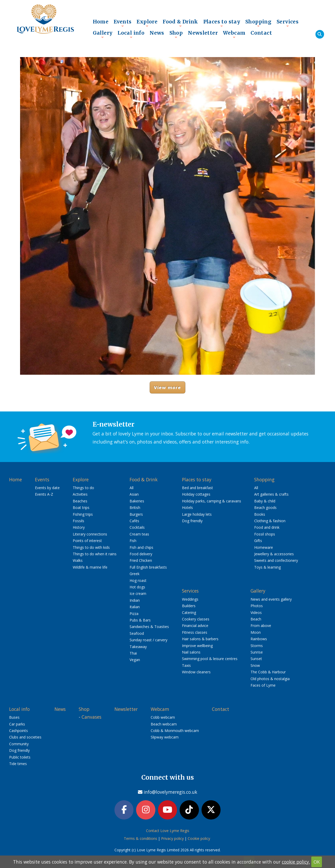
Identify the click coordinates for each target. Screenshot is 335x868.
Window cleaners (196, 672)
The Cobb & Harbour (268, 672)
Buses (14, 717)
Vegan (135, 660)
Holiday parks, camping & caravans (212, 501)
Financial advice (195, 626)
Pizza (134, 614)
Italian (135, 607)
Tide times (18, 764)
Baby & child (265, 501)
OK (317, 862)
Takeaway (138, 647)
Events (123, 23)
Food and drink (267, 527)
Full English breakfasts (148, 567)
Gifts (258, 541)
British (135, 507)
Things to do (83, 488)
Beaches (80, 501)
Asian (134, 494)
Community (19, 744)
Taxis (186, 665)
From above (261, 626)
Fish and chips (141, 547)
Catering (189, 612)
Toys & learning (267, 567)
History (79, 527)
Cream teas (139, 534)
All (132, 488)
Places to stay (222, 23)
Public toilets (20, 757)
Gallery (103, 34)
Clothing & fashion (270, 521)
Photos (257, 606)
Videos (256, 612)
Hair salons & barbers (200, 639)
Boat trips (81, 507)
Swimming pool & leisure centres (210, 659)
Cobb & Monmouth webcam (175, 731)
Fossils (78, 521)
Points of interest (87, 541)
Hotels (187, 507)
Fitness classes (195, 632)
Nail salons (191, 652)
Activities (80, 494)
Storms (257, 646)
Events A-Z (44, 494)
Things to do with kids (91, 547)
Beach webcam (164, 724)
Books (260, 514)
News (157, 33)
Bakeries (137, 501)
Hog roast (138, 580)
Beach (256, 619)
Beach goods (265, 507)
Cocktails (137, 527)
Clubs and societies (25, 737)
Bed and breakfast (197, 488)
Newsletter (203, 33)
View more (167, 387)
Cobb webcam (163, 717)
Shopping (258, 23)
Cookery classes (196, 619)
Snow (255, 665)
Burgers (136, 514)
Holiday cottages (196, 494)
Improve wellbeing (197, 646)
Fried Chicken (141, 560)
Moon (256, 632)
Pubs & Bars (140, 620)
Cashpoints (19, 731)
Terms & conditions (141, 840)
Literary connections (90, 534)
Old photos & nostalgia (270, 679)
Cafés (134, 521)
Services (288, 23)
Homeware (264, 547)
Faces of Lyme (263, 685)
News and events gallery (271, 599)
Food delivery (141, 554)
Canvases (92, 717)
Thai (133, 653)
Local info (131, 34)
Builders (189, 606)
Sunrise (257, 652)
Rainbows (259, 639)
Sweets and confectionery (276, 560)
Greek (135, 574)
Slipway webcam (165, 737)
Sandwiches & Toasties (149, 627)
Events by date (47, 488)
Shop (176, 34)
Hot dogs (137, 587)
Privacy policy (172, 840)
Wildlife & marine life (90, 567)
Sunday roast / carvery (148, 640)
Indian (135, 600)
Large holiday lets (197, 514)
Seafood (137, 633)
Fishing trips (83, 514)
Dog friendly (192, 521)
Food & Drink (180, 23)
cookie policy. (296, 862)
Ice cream (138, 593)
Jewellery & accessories (274, 554)
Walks (78, 560)
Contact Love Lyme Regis (168, 832)
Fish (133, 541)
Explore (147, 23)
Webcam (234, 34)
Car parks (17, 724)
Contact (261, 33)
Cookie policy (199, 840)
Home (101, 22)
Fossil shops (265, 534)
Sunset (256, 659)
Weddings (190, 599)
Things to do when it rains (95, 554)
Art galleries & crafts (271, 494)
